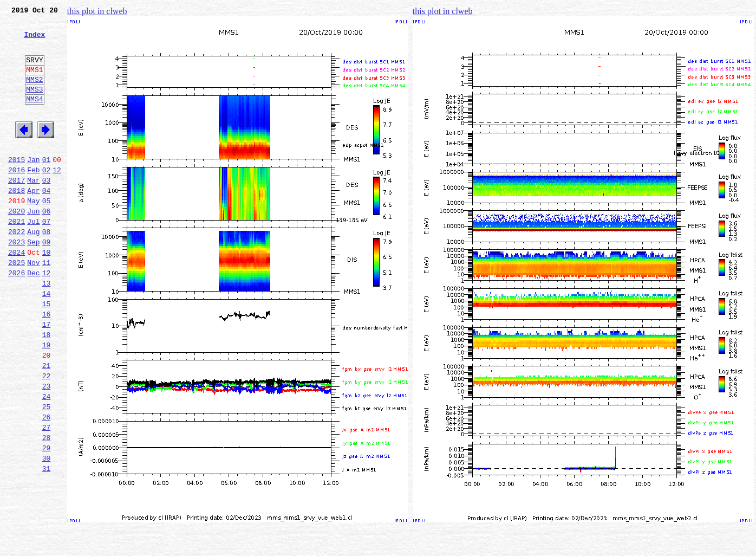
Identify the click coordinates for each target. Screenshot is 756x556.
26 (47, 483)
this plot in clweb (97, 11)
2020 (17, 245)
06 (47, 245)
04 (47, 221)
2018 (17, 221)
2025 (17, 305)
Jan (33, 185)
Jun (33, 245)
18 (47, 388)
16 (47, 364)
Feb (33, 197)
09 (47, 281)
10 (47, 293)
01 (47, 185)
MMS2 (34, 94)
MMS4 (34, 117)
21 (47, 424)
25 (47, 471)
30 (47, 531)
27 (47, 495)
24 (47, 460)
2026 (17, 316)
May (33, 233)
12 (57, 197)
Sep (33, 281)
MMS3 (34, 105)
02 (47, 197)
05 (47, 233)
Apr (33, 221)
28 (47, 507)
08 (47, 269)
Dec (33, 316)
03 (47, 209)
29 (47, 519)
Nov (33, 305)
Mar (33, 209)
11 (47, 305)
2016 (17, 197)
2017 (17, 209)
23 (47, 448)
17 (47, 376)
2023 (17, 281)
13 (47, 328)
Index (34, 41)
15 (47, 352)
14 (47, 340)
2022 (17, 269)
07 (47, 257)
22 (47, 436)
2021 (17, 257)
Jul (33, 257)
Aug (33, 269)
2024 (17, 293)
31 (47, 543)
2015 (17, 185)
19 (47, 400)
